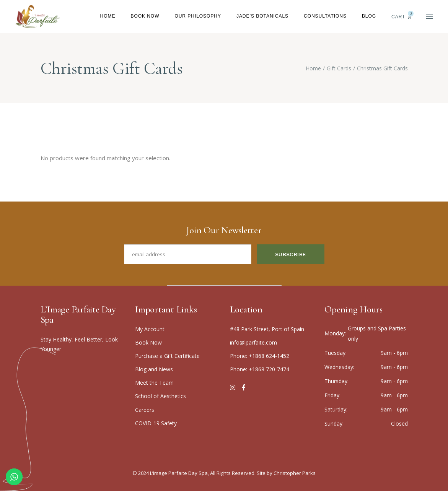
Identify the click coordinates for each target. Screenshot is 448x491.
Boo (148, 342)
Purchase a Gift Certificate (167, 356)
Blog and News (154, 369)
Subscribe (291, 254)
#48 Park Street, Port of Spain (267, 329)
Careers (145, 410)
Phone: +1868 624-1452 (260, 356)
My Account (150, 329)
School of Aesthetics (160, 396)
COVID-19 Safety (156, 423)
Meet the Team (154, 383)
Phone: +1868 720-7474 (260, 369)
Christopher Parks (295, 473)
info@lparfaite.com (253, 342)
